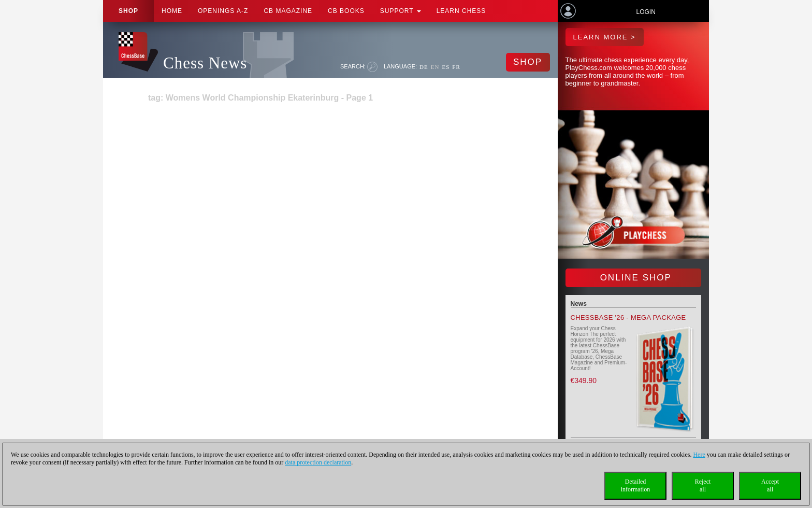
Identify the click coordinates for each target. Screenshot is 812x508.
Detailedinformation (636, 485)
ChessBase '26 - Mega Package (628, 317)
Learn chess (461, 11)
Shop (128, 11)
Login (646, 12)
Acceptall (770, 485)
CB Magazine (288, 11)
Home (172, 11)
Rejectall (703, 485)
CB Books (346, 11)
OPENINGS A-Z (223, 11)
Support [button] (401, 11)
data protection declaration (318, 462)
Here (699, 455)
